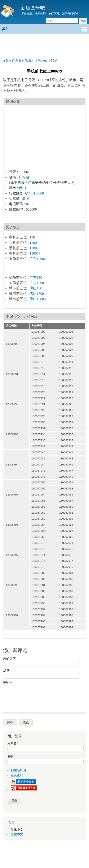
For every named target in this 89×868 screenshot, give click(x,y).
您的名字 (9, 659)
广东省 (24, 177)
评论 (7, 683)
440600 (38, 193)
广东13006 (38, 259)
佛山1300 (37, 294)
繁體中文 (17, 834)
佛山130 (36, 288)
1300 (33, 243)
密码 (12, 757)
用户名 (13, 743)
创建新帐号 (19, 770)
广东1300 (37, 283)
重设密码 (17, 775)
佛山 (22, 188)
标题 (6, 671)
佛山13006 (38, 299)
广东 (32, 183)
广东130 (36, 278)
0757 (30, 204)
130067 (35, 253)
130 (32, 237)
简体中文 (17, 830)
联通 (26, 199)
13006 (34, 248)
